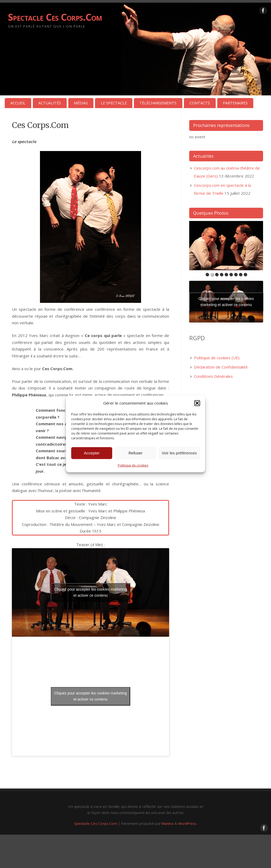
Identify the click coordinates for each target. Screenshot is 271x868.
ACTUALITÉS (50, 103)
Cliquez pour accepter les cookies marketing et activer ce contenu (91, 592)
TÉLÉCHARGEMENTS (158, 103)
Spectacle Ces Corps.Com (55, 17)
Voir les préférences (179, 453)
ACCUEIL (18, 103)
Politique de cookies (133, 465)
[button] (197, 403)
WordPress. (188, 823)
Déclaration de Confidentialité (221, 367)
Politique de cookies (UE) (217, 358)
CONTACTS (200, 103)
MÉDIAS (81, 103)
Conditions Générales (213, 376)
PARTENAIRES (235, 103)
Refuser (136, 453)
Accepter (92, 453)
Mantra (168, 823)
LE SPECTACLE (114, 103)
